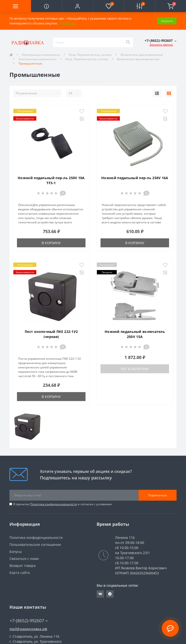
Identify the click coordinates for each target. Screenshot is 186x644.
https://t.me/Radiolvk (110, 594)
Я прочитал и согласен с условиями (63, 504)
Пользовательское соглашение (35, 545)
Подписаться (158, 495)
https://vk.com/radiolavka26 (100, 594)
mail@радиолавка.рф (28, 629)
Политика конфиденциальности (54, 504)
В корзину (51, 243)
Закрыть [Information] (167, 21)
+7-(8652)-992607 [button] (29, 621)
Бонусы (16, 552)
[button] (77, 6)
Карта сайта (20, 573)
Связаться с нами (24, 559)
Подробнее (67, 23)
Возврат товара (23, 566)
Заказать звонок (161, 45)
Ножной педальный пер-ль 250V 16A (135, 178)
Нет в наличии (135, 369)
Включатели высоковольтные (138, 59)
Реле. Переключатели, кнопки (90, 55)
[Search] (128, 42)
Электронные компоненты (41, 55)
